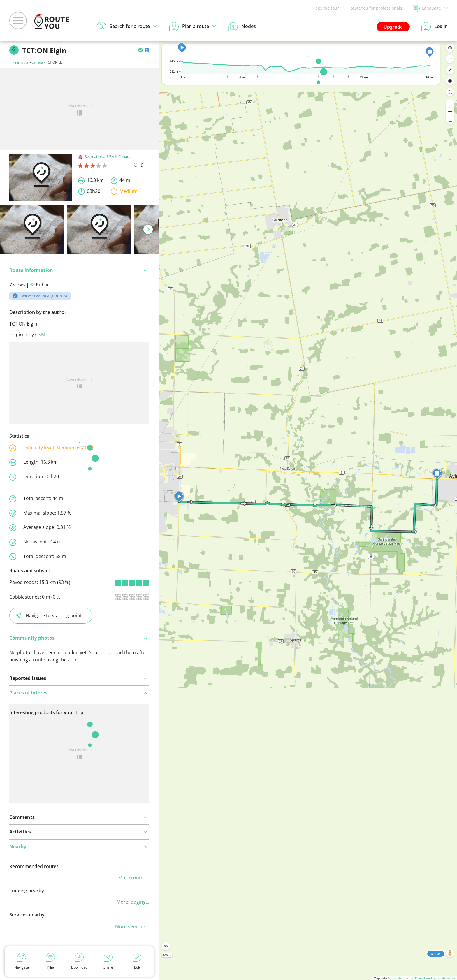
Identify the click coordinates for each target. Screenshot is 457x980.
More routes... (134, 878)
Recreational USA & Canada (105, 156)
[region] (308, 510)
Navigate (22, 961)
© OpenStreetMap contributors (434, 978)
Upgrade (393, 27)
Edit (137, 961)
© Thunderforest (399, 978)
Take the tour (326, 8)
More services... (132, 926)
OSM (40, 335)
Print (50, 961)
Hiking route (19, 62)
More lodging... (133, 902)
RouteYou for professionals (376, 8)
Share (108, 961)
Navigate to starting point (49, 616)
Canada (37, 62)
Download (79, 961)
